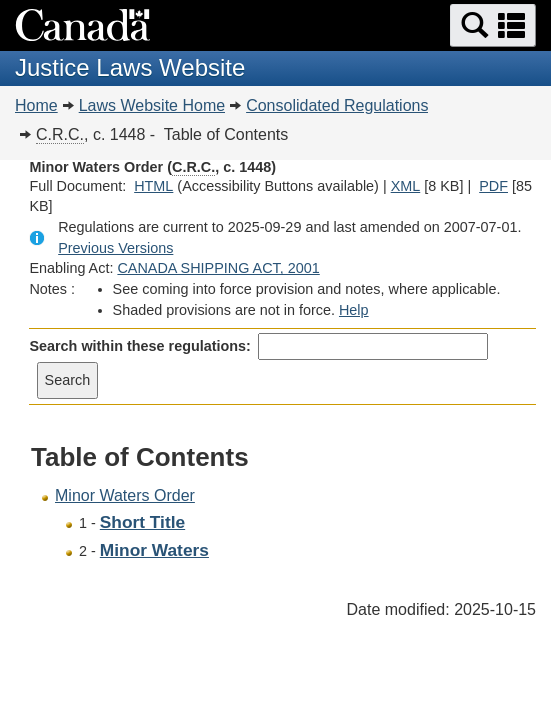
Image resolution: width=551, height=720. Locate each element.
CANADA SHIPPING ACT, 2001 (218, 268)
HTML (153, 186)
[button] (493, 25)
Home (36, 105)
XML (406, 186)
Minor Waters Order (125, 495)
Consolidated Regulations (337, 105)
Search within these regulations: (140, 346)
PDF (493, 186)
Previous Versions (115, 248)
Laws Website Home (152, 105)
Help (354, 310)
